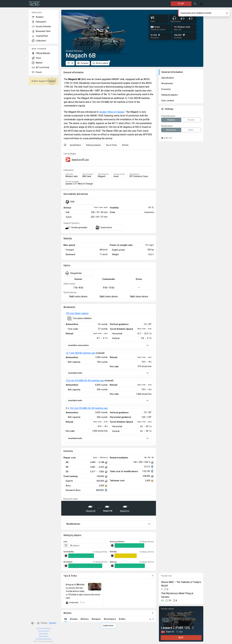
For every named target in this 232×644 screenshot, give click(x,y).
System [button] (53, 623)
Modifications (73, 524)
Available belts (75, 373)
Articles (125, 145)
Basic (191, 130)
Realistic (171, 120)
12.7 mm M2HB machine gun (80, 353)
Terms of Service (43, 631)
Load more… (109, 626)
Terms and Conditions (44, 628)
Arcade (191, 120)
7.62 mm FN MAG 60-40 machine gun (85, 380)
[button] (32, 623)
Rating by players (93, 145)
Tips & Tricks (111, 145)
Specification (75, 145)
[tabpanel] (109, 378)
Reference (171, 130)
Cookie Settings (43, 636)
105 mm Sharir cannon (77, 313)
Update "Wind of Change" (112, 112)
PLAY (181, 4)
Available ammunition (78, 345)
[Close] (227, 13)
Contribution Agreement (43, 639)
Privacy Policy (43, 633)
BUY (181, 638)
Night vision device (78, 296)
